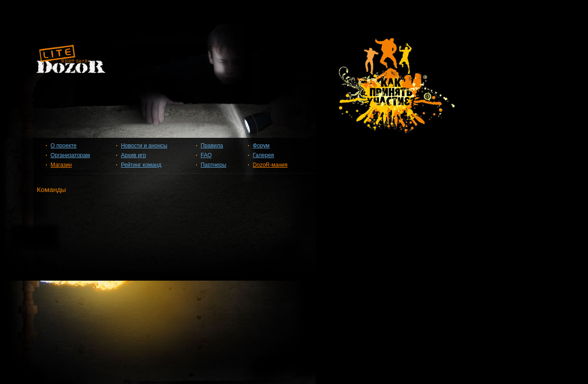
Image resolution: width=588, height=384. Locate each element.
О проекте (64, 146)
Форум (261, 146)
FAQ (206, 155)
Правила (212, 146)
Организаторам (70, 155)
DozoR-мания (270, 165)
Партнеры (214, 165)
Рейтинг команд (141, 165)
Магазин (61, 165)
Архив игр (133, 155)
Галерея (263, 155)
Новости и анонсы (144, 146)
